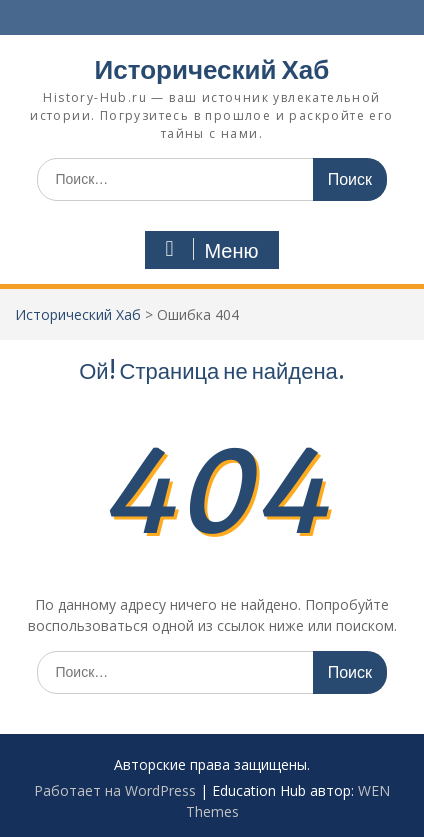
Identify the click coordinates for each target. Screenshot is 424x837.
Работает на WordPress (115, 790)
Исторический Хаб (212, 69)
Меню (209, 250)
